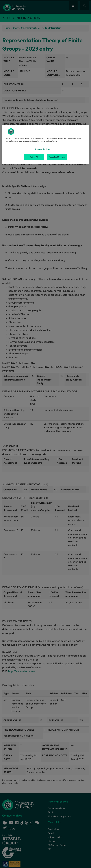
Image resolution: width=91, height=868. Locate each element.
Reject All (34, 157)
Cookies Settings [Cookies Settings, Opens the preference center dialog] (43, 149)
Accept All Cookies (57, 157)
